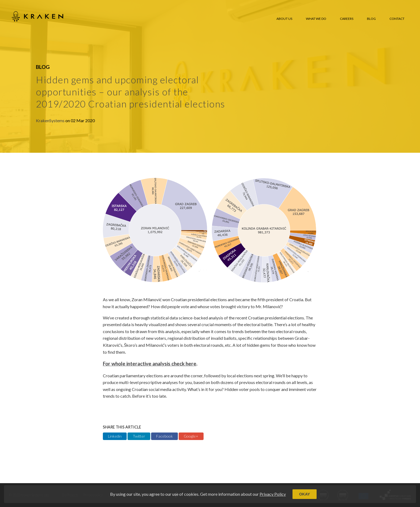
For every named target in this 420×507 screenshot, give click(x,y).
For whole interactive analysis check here (150, 364)
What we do (316, 19)
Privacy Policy (273, 494)
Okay (305, 494)
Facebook (164, 436)
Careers (347, 19)
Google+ (191, 436)
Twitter (139, 436)
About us (284, 19)
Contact (397, 19)
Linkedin (115, 436)
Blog (371, 19)
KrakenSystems (51, 120)
